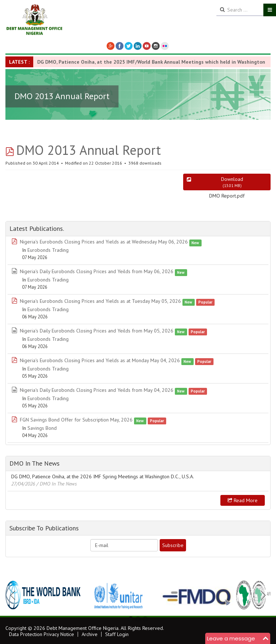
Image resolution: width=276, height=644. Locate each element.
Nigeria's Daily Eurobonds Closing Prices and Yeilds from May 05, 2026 (97, 331)
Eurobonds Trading (48, 250)
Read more (243, 500)
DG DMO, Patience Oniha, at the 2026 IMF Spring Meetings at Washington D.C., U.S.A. (103, 476)
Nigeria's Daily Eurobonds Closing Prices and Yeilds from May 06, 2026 (97, 271)
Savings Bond (42, 428)
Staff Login (117, 634)
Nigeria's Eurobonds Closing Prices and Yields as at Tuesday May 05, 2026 (100, 301)
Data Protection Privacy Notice (42, 634)
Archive (90, 634)
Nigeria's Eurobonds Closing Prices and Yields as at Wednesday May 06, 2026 (104, 242)
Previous (15, 595)
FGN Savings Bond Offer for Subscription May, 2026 (76, 420)
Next (261, 595)
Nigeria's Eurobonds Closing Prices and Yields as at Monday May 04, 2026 (100, 360)
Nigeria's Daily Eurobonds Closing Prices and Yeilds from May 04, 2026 (97, 390)
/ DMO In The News (57, 484)
